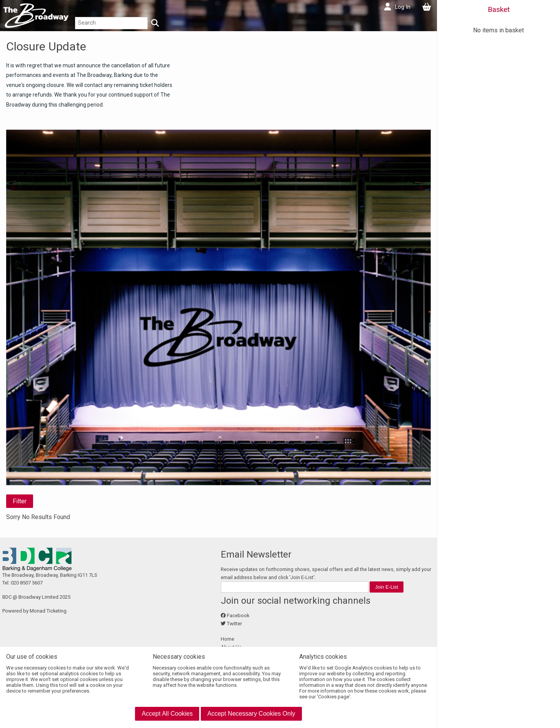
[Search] (155, 23)
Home (227, 639)
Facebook (238, 615)
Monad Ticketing (48, 611)
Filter (20, 501)
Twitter (234, 624)
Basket (499, 9)
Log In (403, 7)
